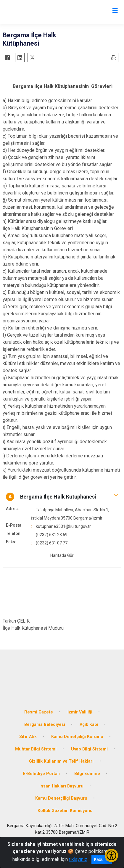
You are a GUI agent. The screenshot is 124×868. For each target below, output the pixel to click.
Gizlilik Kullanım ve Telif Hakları (61, 761)
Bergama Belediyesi (45, 725)
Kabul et (102, 859)
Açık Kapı (89, 725)
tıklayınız (78, 859)
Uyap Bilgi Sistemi (89, 749)
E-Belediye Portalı (41, 774)
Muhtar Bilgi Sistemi (36, 749)
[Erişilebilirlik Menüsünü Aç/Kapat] (111, 855)
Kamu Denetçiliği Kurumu (77, 737)
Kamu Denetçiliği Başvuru (61, 798)
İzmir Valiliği (80, 712)
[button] (62, 497)
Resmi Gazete (39, 712)
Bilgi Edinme (87, 774)
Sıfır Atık (28, 737)
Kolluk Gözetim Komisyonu (65, 811)
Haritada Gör (62, 555)
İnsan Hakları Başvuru (61, 786)
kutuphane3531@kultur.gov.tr (63, 526)
